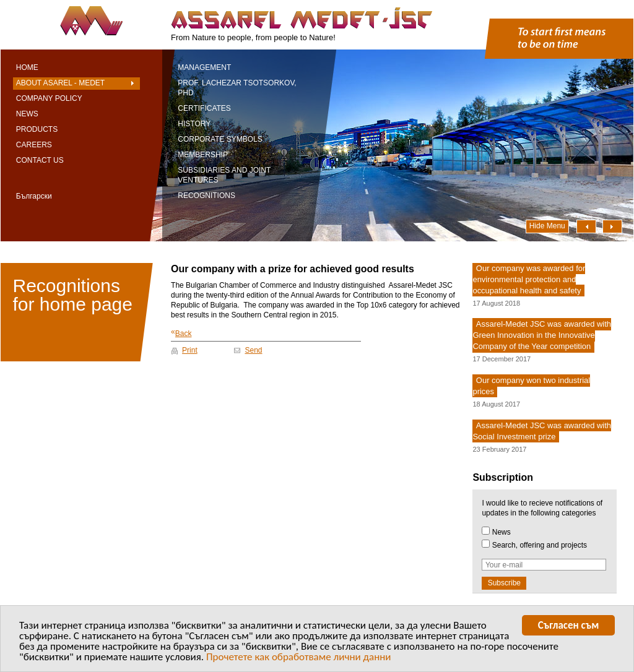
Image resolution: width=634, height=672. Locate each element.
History (194, 124)
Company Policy (49, 98)
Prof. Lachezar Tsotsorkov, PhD (237, 88)
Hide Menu (547, 226)
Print (190, 350)
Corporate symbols (220, 139)
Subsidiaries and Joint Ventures (224, 175)
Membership (203, 155)
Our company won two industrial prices (531, 386)
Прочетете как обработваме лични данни (299, 660)
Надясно (612, 226)
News (27, 114)
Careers (34, 145)
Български (34, 196)
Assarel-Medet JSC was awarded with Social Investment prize (542, 431)
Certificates (204, 108)
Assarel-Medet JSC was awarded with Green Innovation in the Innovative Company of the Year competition (542, 336)
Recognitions (206, 196)
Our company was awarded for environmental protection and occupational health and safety (529, 279)
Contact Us (40, 160)
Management (204, 67)
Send (253, 350)
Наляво (586, 226)
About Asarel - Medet (60, 83)
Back (181, 333)
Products (37, 129)
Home (27, 67)
